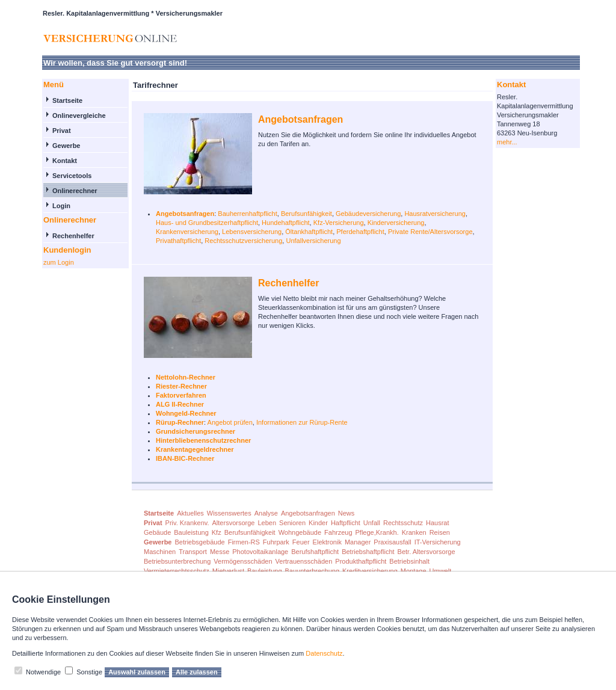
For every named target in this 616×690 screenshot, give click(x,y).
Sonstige (89, 672)
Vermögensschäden (243, 561)
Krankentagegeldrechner (195, 449)
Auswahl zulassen (137, 672)
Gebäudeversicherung (368, 214)
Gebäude (157, 532)
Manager (358, 542)
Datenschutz (324, 653)
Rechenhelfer (73, 236)
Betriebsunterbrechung (177, 561)
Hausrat (438, 523)
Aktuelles (190, 513)
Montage (414, 571)
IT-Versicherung (438, 542)
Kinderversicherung (396, 223)
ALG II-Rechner (180, 404)
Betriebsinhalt (409, 561)
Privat (62, 131)
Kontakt (65, 161)
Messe (220, 552)
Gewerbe (66, 146)
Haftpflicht (346, 523)
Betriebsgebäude (199, 542)
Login (61, 206)
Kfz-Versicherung (339, 223)
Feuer (301, 542)
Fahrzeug (338, 532)
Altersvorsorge (234, 523)
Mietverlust (228, 571)
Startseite (67, 100)
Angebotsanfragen (300, 119)
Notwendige (43, 672)
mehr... (507, 142)
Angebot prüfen (230, 422)
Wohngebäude (300, 532)
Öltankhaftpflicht (309, 232)
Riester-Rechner (181, 386)
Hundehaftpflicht (286, 223)
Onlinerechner (75, 191)
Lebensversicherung (252, 232)
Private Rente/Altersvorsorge (430, 232)
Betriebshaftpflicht (368, 552)
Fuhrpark (276, 542)
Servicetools (72, 176)
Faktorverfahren (181, 395)
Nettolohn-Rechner (186, 377)
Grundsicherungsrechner (196, 431)
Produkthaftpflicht (361, 561)
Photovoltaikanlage (260, 552)
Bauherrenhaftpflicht (247, 214)
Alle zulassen (197, 672)
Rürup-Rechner (180, 422)
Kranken (414, 532)
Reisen (440, 532)
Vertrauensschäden (304, 561)
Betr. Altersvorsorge (427, 552)
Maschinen (160, 552)
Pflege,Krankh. (377, 532)
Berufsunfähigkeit (306, 214)
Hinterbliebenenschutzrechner (203, 440)
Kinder (318, 523)
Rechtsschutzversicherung (243, 241)
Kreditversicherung (370, 571)
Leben (267, 523)
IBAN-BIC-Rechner (185, 458)
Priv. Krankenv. (187, 523)
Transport (193, 552)
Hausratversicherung (435, 214)
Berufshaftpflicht (315, 552)
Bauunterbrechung (313, 571)
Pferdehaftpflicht (360, 232)
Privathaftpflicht (178, 241)
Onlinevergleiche (79, 116)
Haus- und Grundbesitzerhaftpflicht (207, 223)
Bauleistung (191, 532)
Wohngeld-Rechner (186, 413)
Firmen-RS (244, 542)
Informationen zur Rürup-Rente (302, 422)
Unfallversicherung (313, 241)
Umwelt (441, 571)
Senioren (292, 523)
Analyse (266, 513)
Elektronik (327, 542)
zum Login (59, 262)
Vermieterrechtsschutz (177, 571)
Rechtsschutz (403, 523)
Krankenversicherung (187, 232)
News (346, 513)
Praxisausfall (392, 542)
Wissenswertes (229, 513)
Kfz (217, 532)
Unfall (372, 523)
